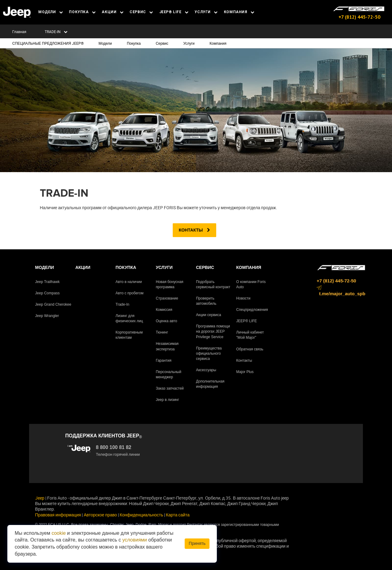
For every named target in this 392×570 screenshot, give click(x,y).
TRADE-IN (56, 32)
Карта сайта (178, 515)
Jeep (40, 498)
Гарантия (164, 360)
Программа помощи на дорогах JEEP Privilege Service (213, 331)
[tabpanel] (196, 110)
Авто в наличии (129, 282)
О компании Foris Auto (251, 284)
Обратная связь (250, 349)
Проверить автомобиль (206, 301)
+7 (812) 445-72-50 (359, 17)
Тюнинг (162, 332)
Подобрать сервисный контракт (213, 284)
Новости (243, 298)
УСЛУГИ (206, 12)
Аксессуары (206, 370)
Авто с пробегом (129, 293)
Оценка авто (167, 321)
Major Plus (245, 372)
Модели (105, 43)
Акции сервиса (209, 315)
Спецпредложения (252, 310)
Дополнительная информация (210, 384)
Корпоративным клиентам (129, 335)
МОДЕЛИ (51, 12)
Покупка (134, 43)
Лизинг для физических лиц (129, 318)
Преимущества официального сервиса (209, 353)
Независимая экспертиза (167, 346)
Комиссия (164, 310)
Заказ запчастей (170, 388)
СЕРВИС (141, 12)
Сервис (162, 43)
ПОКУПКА (82, 12)
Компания (218, 43)
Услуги (189, 43)
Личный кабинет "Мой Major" (250, 335)
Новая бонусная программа (170, 284)
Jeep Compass (47, 293)
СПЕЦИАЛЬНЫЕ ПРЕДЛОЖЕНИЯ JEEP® (48, 43)
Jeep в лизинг (168, 400)
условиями (135, 540)
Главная (19, 32)
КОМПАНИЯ (239, 12)
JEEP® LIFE (174, 12)
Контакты (194, 230)
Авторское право (100, 515)
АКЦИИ (113, 12)
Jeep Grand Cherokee (53, 304)
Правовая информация (58, 515)
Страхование (167, 298)
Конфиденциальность (141, 515)
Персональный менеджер (169, 374)
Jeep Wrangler (47, 316)
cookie (58, 533)
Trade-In (122, 304)
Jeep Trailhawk (47, 282)
